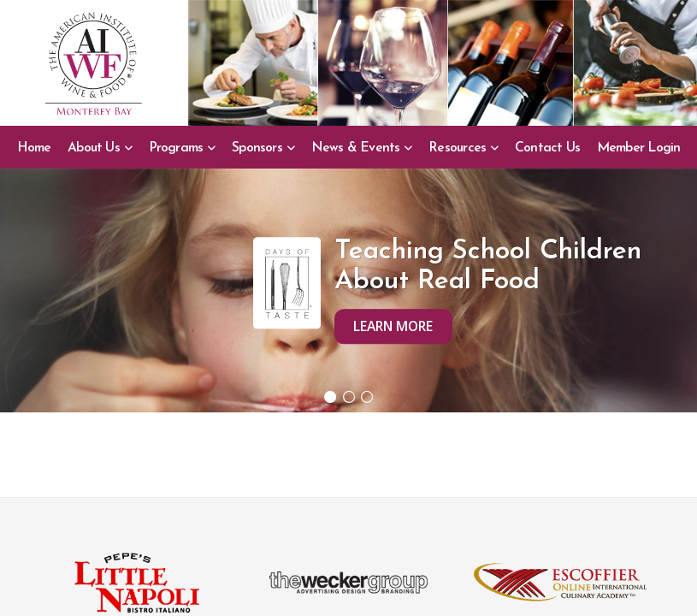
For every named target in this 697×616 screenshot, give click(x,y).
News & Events (356, 148)
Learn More (393, 326)
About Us (94, 148)
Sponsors (257, 148)
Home (34, 148)
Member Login (639, 148)
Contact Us (547, 148)
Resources (457, 148)
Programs (176, 148)
